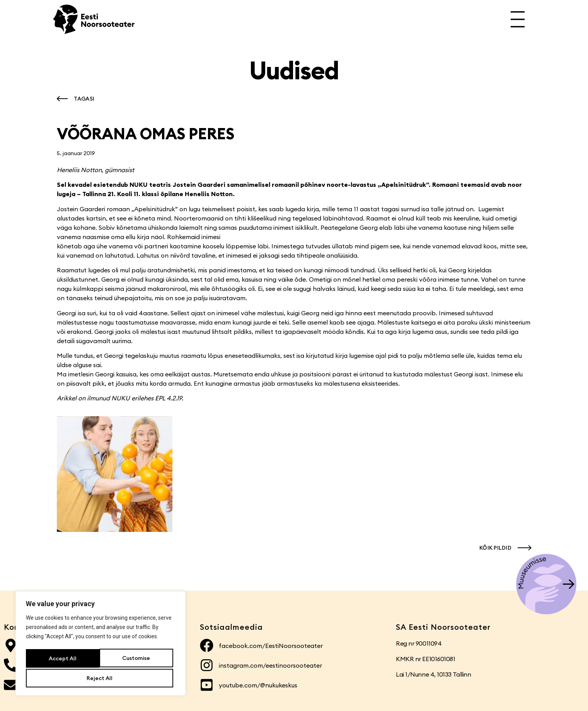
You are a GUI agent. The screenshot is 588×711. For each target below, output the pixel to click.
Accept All (101, 678)
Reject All (137, 660)
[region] (101, 645)
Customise (62, 660)
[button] (74, 99)
